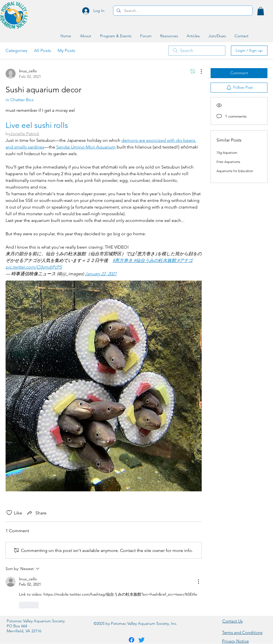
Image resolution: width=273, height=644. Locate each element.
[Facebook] (131, 640)
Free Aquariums (228, 162)
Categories (16, 50)
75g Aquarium (227, 153)
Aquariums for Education (235, 171)
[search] (197, 51)
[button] (261, 11)
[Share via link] (36, 513)
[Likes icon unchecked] (9, 513)
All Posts (42, 50)
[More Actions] (198, 71)
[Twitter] (142, 640)
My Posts (66, 50)
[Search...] (182, 11)
